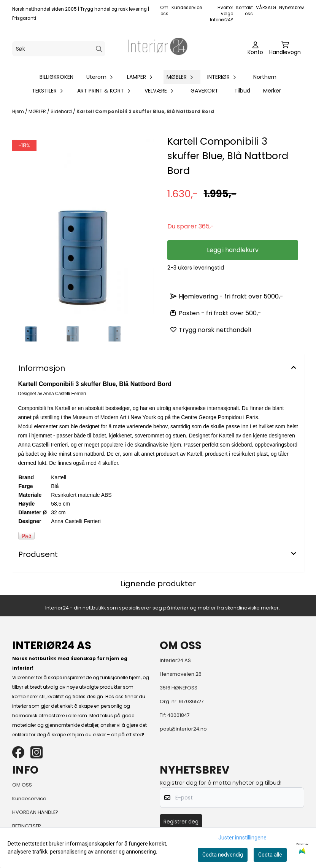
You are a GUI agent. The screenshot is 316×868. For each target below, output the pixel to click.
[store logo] (158, 49)
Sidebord (62, 111)
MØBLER (38, 111)
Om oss (164, 11)
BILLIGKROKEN (56, 77)
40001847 (179, 715)
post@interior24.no (183, 729)
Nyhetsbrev (292, 8)
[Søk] (59, 49)
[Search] (99, 49)
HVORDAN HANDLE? (35, 812)
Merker (272, 91)
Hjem (19, 111)
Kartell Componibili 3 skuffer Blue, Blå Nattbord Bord (145, 111)
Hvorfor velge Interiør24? (222, 14)
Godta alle (270, 855)
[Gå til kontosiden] (255, 49)
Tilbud (242, 91)
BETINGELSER (27, 826)
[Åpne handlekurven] (285, 49)
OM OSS (22, 785)
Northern (265, 77)
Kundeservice (187, 8)
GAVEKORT (204, 91)
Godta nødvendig (223, 855)
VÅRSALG (266, 8)
